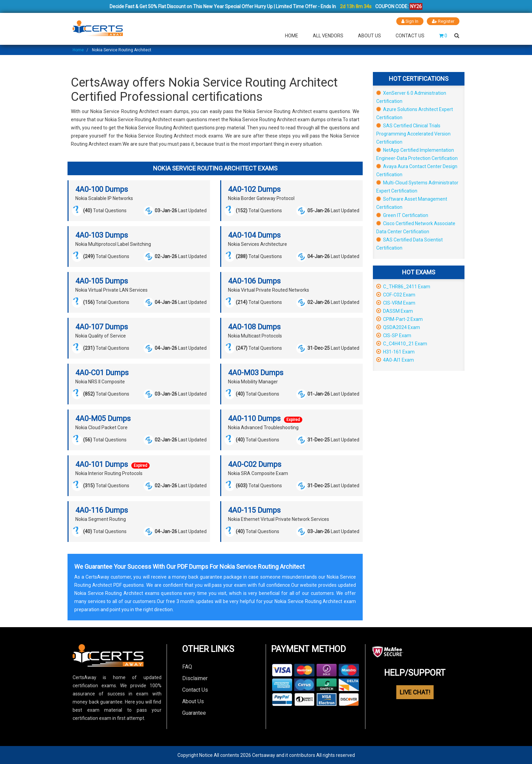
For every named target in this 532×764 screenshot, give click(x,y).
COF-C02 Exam (396, 294)
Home (292, 35)
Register (443, 21)
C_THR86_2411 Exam (403, 286)
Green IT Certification (402, 215)
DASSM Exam (395, 311)
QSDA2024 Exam (398, 327)
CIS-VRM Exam (396, 303)
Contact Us (410, 35)
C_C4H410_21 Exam (402, 343)
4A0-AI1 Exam (395, 360)
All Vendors (328, 35)
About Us (369, 35)
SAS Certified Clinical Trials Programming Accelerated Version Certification (413, 133)
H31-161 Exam (395, 351)
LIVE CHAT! (415, 692)
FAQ (187, 666)
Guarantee (194, 713)
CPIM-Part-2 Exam (400, 319)
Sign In (410, 21)
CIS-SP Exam (394, 335)
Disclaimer (195, 678)
